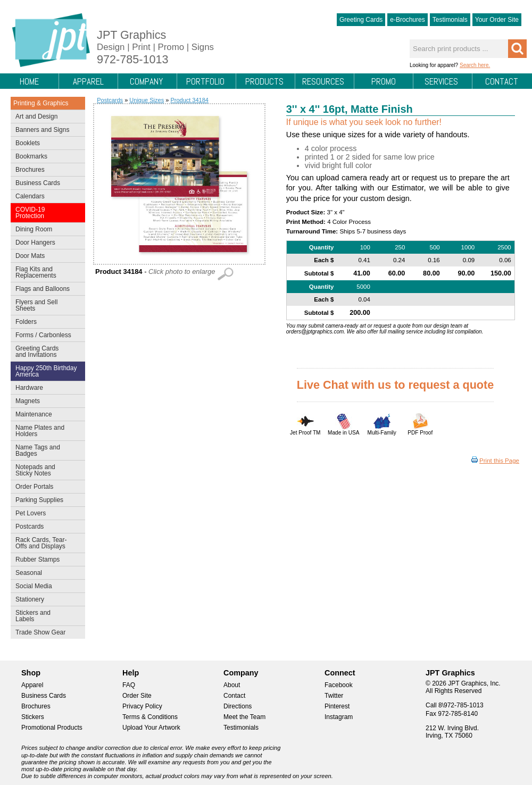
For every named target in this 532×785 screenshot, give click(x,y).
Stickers (33, 717)
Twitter (334, 696)
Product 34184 (189, 100)
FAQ (129, 685)
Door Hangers (45, 244)
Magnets (28, 401)
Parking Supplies (45, 501)
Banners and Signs (45, 131)
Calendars (30, 196)
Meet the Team (244, 717)
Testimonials (450, 20)
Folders (45, 323)
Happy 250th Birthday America (46, 371)
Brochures (45, 171)
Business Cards (45, 184)
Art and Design (45, 118)
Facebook (339, 685)
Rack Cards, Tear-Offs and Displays (45, 543)
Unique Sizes (147, 100)
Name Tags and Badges (45, 450)
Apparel (88, 81)
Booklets (28, 143)
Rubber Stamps (38, 559)
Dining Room (45, 230)
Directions (238, 706)
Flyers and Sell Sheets (45, 305)
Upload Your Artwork (151, 728)
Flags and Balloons (45, 290)
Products (264, 81)
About (232, 685)
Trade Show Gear (45, 633)
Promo (384, 81)
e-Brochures (407, 20)
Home (29, 81)
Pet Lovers (45, 514)
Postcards (45, 528)
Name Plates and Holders (40, 431)
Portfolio (205, 81)
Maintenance (45, 415)
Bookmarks (31, 156)
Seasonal (45, 574)
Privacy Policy (142, 706)
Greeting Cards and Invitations (45, 352)
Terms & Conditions (150, 717)
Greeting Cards (361, 20)
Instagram (339, 717)
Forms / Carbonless (43, 335)
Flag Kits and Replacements (45, 272)
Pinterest (337, 706)
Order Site (137, 696)
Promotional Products (52, 728)
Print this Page (499, 461)
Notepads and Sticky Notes (45, 470)
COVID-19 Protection (45, 213)
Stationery (45, 600)
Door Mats (45, 257)
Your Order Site (497, 20)
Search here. (475, 65)
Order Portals (34, 487)
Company (146, 81)
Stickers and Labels (45, 616)
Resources (323, 81)
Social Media (45, 587)
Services (441, 81)
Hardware (29, 388)
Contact (502, 81)
